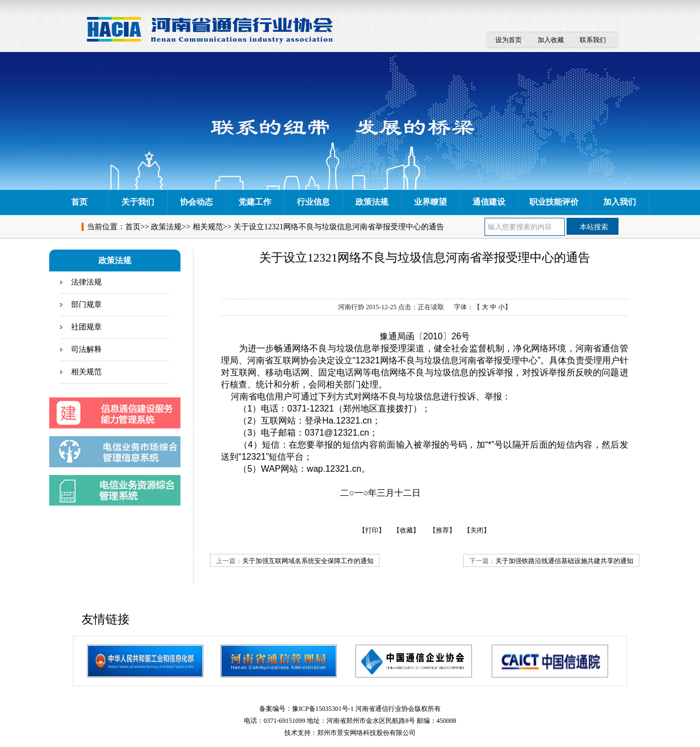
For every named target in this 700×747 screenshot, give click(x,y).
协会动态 (196, 202)
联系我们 (593, 40)
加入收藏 (551, 40)
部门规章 (86, 305)
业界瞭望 (430, 202)
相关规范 (208, 227)
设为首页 (509, 40)
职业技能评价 (554, 202)
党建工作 (255, 202)
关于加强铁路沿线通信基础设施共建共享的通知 (564, 561)
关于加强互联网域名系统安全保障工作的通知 (308, 561)
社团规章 (86, 327)
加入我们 (620, 202)
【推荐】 (442, 530)
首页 (79, 202)
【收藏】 (406, 530)
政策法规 (372, 202)
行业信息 (313, 202)
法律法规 (86, 282)
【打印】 (372, 530)
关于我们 (138, 202)
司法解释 (86, 349)
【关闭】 (477, 530)
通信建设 (489, 202)
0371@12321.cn (337, 433)
